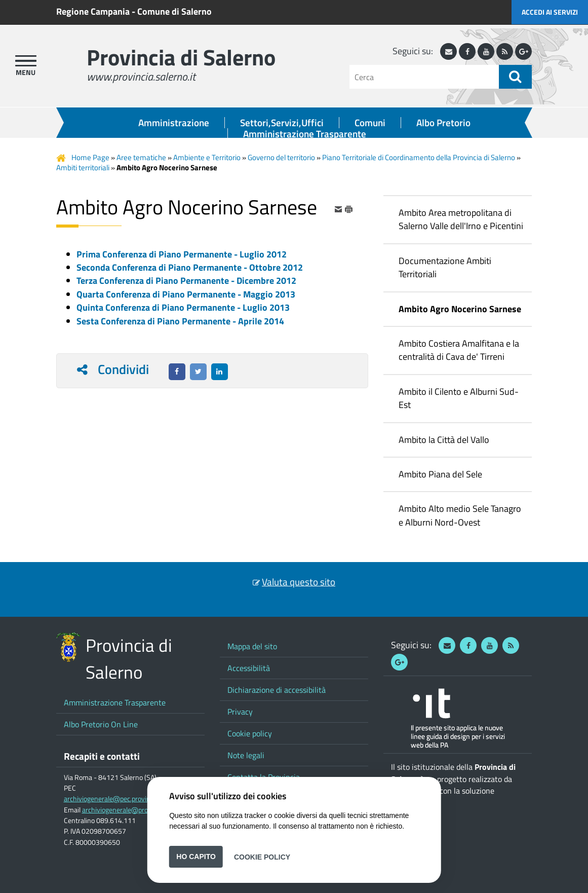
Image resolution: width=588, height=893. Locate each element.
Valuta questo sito (299, 582)
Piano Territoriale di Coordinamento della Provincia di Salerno (419, 157)
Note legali (246, 755)
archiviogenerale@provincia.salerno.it (138, 810)
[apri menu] (26, 61)
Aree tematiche (141, 157)
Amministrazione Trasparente (305, 134)
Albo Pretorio (443, 123)
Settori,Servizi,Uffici (282, 123)
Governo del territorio (281, 157)
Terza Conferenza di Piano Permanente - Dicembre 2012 (186, 281)
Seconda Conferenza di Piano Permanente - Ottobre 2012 (190, 267)
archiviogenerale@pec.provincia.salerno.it (126, 799)
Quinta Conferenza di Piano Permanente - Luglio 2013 (183, 307)
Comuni (370, 123)
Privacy (240, 712)
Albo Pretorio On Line (101, 724)
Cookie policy (250, 733)
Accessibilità (249, 668)
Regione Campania (93, 11)
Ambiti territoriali (83, 168)
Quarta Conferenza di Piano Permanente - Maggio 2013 (186, 294)
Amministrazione (174, 123)
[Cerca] (424, 77)
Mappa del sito (252, 646)
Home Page (90, 157)
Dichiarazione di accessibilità (277, 690)
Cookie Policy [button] (262, 857)
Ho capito (196, 857)
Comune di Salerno (174, 11)
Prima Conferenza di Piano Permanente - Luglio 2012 (182, 254)
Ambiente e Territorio (207, 157)
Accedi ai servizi (550, 12)
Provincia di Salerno (181, 57)
